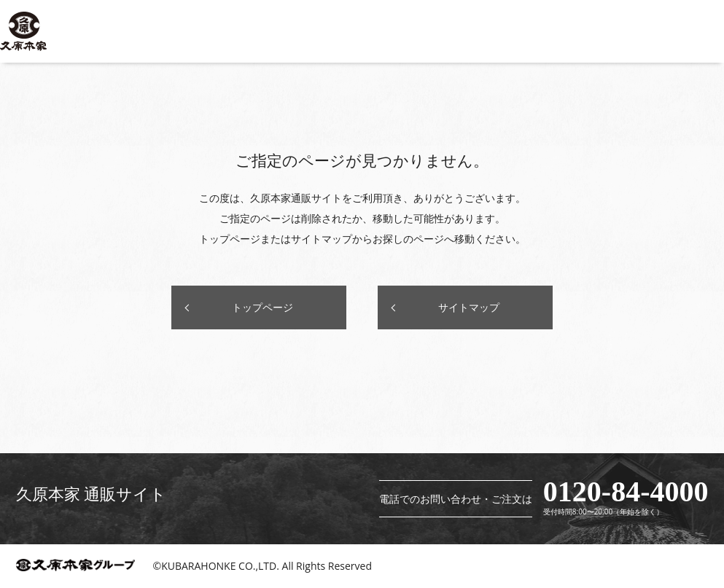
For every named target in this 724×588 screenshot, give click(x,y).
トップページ (262, 307)
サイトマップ (469, 307)
